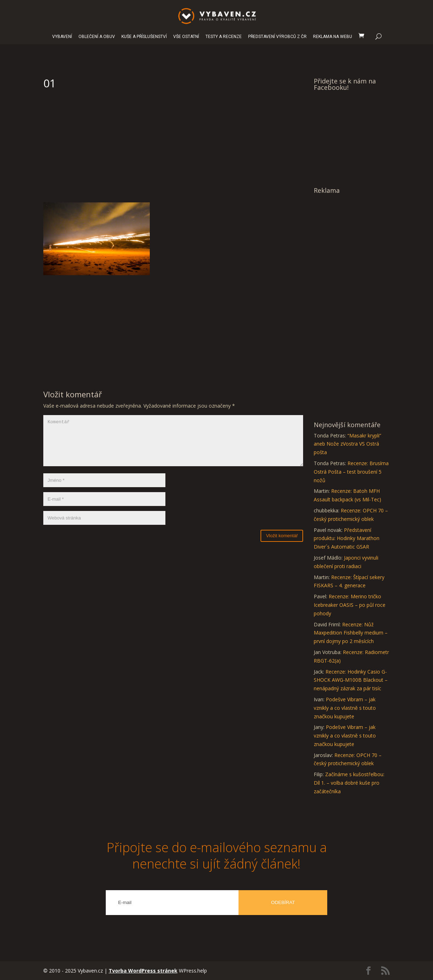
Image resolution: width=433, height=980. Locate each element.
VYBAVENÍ (62, 37)
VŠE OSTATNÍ (186, 37)
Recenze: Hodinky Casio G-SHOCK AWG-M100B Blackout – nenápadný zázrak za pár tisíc (351, 680)
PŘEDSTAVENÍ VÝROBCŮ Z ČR (277, 37)
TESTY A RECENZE (224, 37)
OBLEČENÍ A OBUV (97, 37)
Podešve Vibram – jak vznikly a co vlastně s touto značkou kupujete (345, 708)
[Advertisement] (173, 149)
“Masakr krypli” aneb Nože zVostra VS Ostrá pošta (347, 444)
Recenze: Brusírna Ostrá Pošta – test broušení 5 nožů (351, 472)
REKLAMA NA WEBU (333, 37)
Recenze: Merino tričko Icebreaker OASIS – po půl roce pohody (350, 605)
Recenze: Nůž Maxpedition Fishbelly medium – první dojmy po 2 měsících (351, 633)
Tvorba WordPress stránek (143, 971)
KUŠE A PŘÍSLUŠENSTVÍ (144, 37)
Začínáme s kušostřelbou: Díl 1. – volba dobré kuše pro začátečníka (349, 783)
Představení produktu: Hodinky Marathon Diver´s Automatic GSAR (347, 538)
